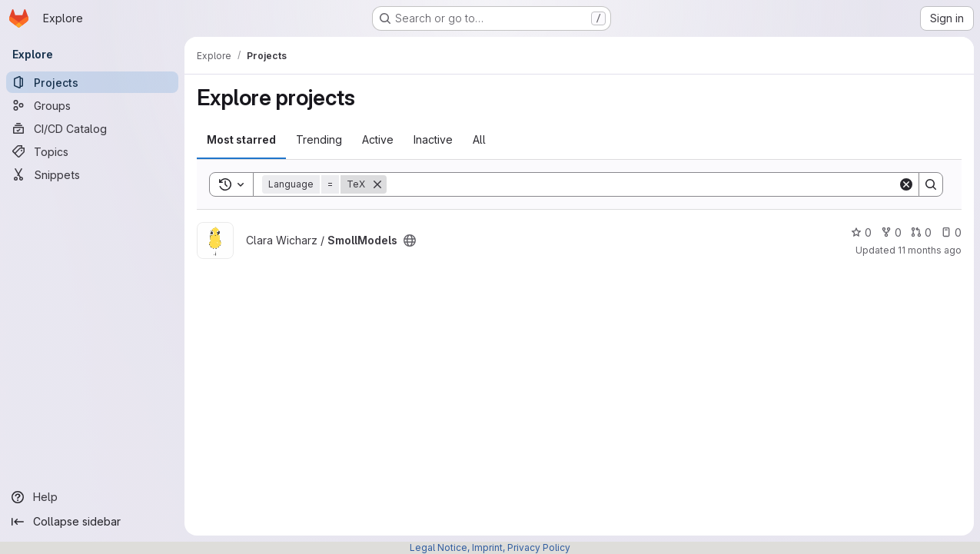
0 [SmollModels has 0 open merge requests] (921, 232)
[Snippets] (92, 174)
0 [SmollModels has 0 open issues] (951, 232)
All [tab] (479, 139)
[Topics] (92, 151)
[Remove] (377, 184)
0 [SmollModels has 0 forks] (891, 232)
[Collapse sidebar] (92, 522)
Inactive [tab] (433, 139)
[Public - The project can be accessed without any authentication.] (410, 241)
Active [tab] (378, 139)
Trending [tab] (319, 139)
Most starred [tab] (241, 139)
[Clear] (906, 184)
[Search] (642, 184)
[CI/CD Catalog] (92, 128)
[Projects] (92, 82)
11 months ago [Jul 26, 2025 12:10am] (930, 250)
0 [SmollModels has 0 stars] (861, 232)
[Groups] (92, 105)
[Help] (92, 497)
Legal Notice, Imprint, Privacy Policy (490, 547)
